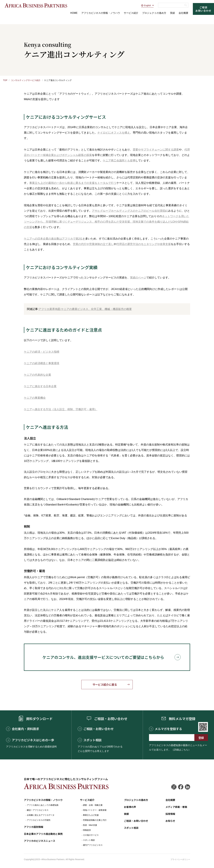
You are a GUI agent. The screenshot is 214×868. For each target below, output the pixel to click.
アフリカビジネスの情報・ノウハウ (101, 13)
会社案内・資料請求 (23, 729)
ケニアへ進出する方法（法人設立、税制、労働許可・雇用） (61, 409)
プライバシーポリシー (180, 859)
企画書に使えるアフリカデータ (41, 815)
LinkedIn (187, 787)
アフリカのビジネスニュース (40, 841)
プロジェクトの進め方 (154, 13)
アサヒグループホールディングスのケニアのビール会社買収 (129, 211)
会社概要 (183, 13)
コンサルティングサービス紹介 (26, 80)
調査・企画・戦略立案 (93, 805)
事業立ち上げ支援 (91, 815)
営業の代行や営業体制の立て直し (93, 244)
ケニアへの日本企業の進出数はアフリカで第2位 (53, 239)
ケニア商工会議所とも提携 (119, 161)
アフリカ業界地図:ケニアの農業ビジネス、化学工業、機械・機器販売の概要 (85, 309)
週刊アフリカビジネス (93, 845)
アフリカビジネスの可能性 (39, 820)
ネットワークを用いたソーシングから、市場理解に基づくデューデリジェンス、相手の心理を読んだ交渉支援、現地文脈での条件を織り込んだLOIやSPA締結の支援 (107, 222)
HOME (74, 13)
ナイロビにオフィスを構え (114, 133)
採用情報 (170, 814)
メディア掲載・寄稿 (176, 807)
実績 (172, 13)
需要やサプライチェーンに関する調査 (156, 150)
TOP (5, 80)
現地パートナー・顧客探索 (95, 810)
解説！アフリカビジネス (38, 810)
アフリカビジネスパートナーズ (36, 5)
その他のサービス (91, 835)
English (146, 5)
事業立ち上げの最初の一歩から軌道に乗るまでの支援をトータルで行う (73, 183)
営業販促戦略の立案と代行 (95, 820)
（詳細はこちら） (181, 750)
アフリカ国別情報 (34, 827)
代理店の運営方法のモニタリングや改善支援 (144, 244)
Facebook (181, 787)
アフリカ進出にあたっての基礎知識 (43, 805)
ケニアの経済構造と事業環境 (42, 363)
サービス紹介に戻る (105, 684)
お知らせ (170, 821)
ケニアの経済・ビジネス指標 (42, 352)
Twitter (174, 787)
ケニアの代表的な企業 (37, 375)
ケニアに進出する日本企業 (40, 386)
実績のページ (138, 278)
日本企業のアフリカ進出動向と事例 (43, 834)
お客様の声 (130, 807)
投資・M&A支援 (90, 825)
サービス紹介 (131, 13)
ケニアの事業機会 (35, 398)
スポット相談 (90, 740)
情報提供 (87, 830)
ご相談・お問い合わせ (96, 729)
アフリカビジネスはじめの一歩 (30, 740)
